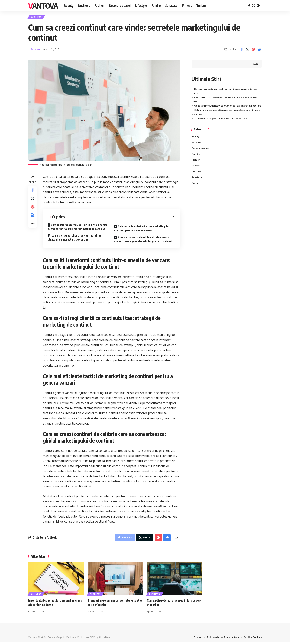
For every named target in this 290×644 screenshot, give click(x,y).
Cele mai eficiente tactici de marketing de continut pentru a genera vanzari (141, 229)
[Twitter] (253, 6)
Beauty (196, 142)
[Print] (259, 50)
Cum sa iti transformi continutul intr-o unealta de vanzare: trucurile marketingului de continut (78, 228)
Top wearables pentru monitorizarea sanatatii (222, 123)
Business (37, 18)
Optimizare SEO (86, 639)
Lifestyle (197, 178)
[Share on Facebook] (242, 50)
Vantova (43, 6)
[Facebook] (249, 6)
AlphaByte (104, 639)
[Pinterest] (258, 6)
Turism (196, 190)
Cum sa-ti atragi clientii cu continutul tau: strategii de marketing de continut (75, 238)
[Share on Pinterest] (253, 50)
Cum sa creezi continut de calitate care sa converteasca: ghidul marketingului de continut (143, 240)
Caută (255, 65)
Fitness (196, 172)
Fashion (196, 166)
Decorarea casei (201, 154)
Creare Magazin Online (61, 639)
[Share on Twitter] (247, 50)
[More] (33, 228)
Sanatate (197, 184)
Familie (196, 160)
